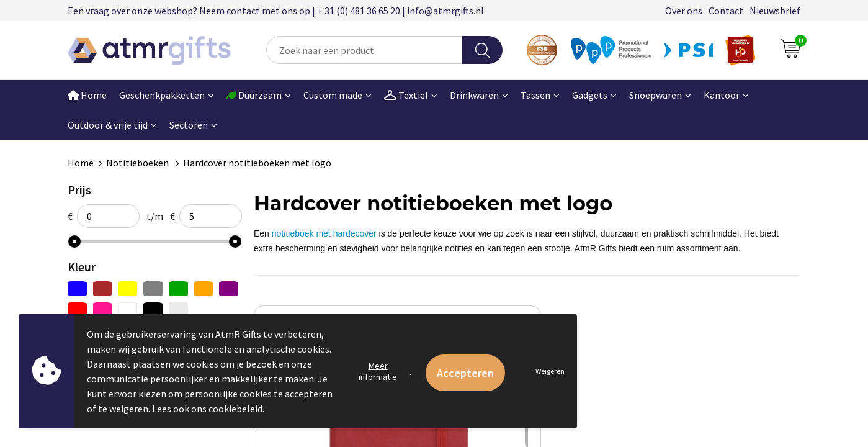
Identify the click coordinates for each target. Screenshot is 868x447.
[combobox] (365, 50)
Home (87, 95)
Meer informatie (378, 371)
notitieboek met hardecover (324, 233)
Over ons (684, 11)
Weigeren (550, 371)
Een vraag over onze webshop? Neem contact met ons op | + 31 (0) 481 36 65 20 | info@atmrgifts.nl (276, 11)
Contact (726, 11)
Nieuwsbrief (775, 11)
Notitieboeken (138, 163)
